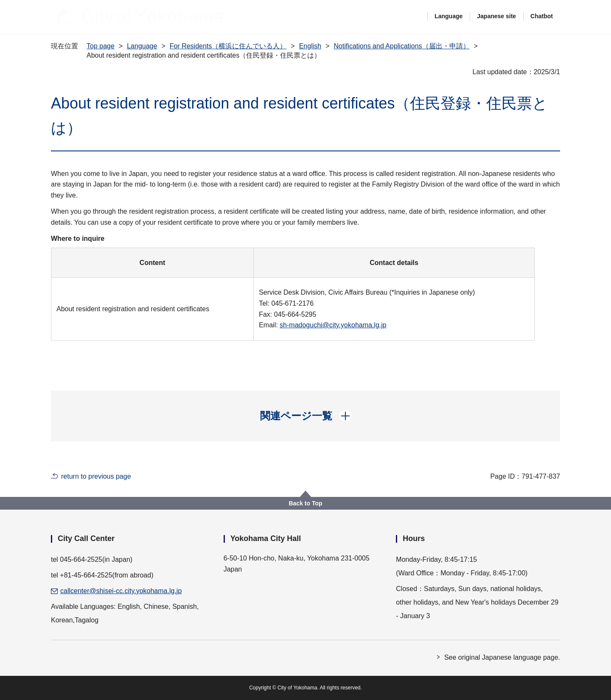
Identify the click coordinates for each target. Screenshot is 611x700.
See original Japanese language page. (502, 657)
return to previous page (96, 476)
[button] (306, 416)
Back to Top (305, 503)
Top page (101, 46)
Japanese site (496, 16)
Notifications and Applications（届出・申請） (401, 46)
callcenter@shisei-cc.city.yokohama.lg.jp (121, 591)
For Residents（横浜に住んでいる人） (228, 46)
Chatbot (542, 16)
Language (448, 16)
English (310, 46)
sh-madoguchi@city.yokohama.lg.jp (333, 325)
